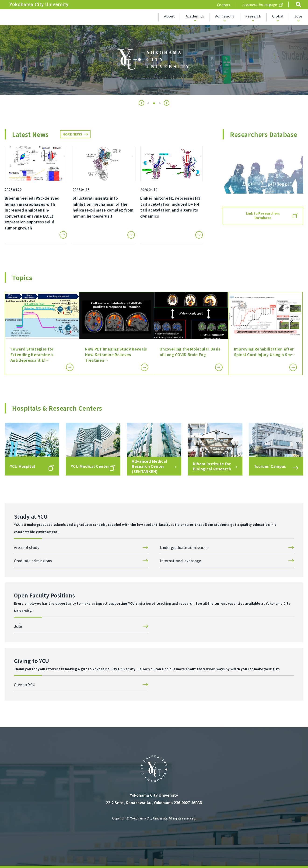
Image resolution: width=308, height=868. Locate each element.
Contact (224, 5)
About (169, 16)
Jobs (299, 16)
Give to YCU (25, 684)
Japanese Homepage (259, 4)
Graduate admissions (33, 561)
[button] (141, 103)
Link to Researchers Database (263, 215)
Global (278, 16)
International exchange (180, 561)
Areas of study (27, 547)
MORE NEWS (72, 134)
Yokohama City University (39, 4)
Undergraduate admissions (184, 547)
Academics (195, 16)
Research (253, 16)
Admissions (225, 16)
